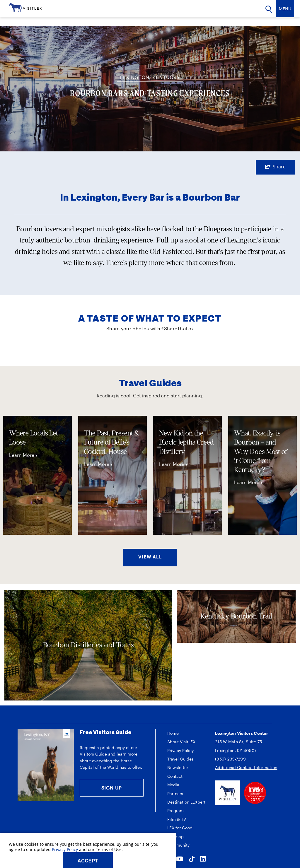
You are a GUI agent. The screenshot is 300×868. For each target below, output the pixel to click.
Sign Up (112, 788)
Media (173, 785)
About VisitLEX (181, 742)
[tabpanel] (37, 475)
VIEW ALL (150, 557)
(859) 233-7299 (230, 759)
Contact (175, 776)
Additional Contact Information (246, 767)
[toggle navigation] (285, 9)
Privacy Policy (180, 750)
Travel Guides (180, 759)
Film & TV (177, 819)
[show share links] (275, 167)
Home (173, 733)
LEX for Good (180, 828)
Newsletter (178, 767)
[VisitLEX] (25, 7)
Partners (175, 793)
